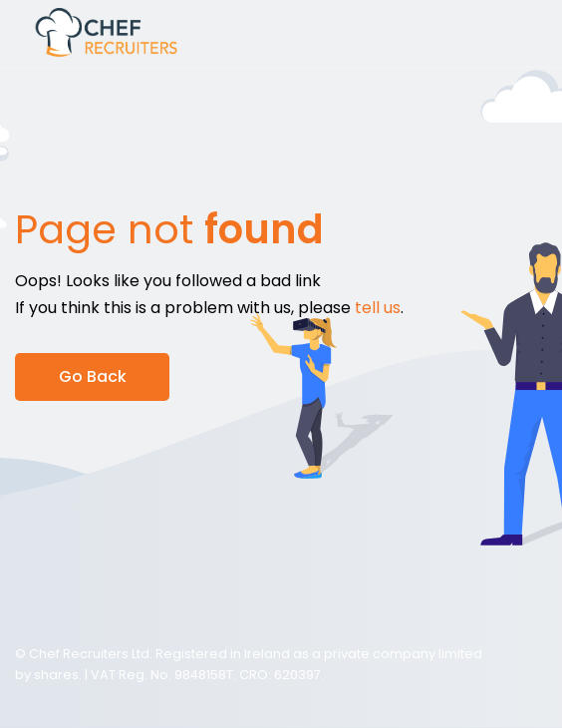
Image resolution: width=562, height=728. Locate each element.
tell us (378, 308)
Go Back (93, 376)
